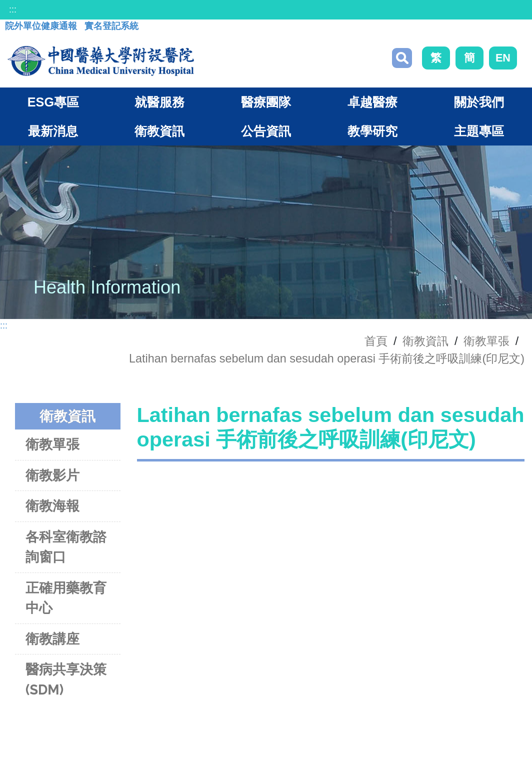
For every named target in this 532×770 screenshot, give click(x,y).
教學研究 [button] (372, 131)
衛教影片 (52, 475)
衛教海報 (52, 506)
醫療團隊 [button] (266, 102)
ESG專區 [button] (53, 102)
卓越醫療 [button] (372, 102)
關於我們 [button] (479, 102)
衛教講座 (52, 639)
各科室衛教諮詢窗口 (66, 547)
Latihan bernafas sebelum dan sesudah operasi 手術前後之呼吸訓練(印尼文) (327, 358)
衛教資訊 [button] (159, 131)
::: (13, 9)
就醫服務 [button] (159, 102)
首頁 (376, 341)
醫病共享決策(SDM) (66, 679)
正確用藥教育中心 (66, 598)
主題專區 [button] (479, 131)
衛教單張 (486, 341)
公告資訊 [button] (266, 131)
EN (503, 58)
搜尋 (402, 58)
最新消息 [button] (53, 131)
